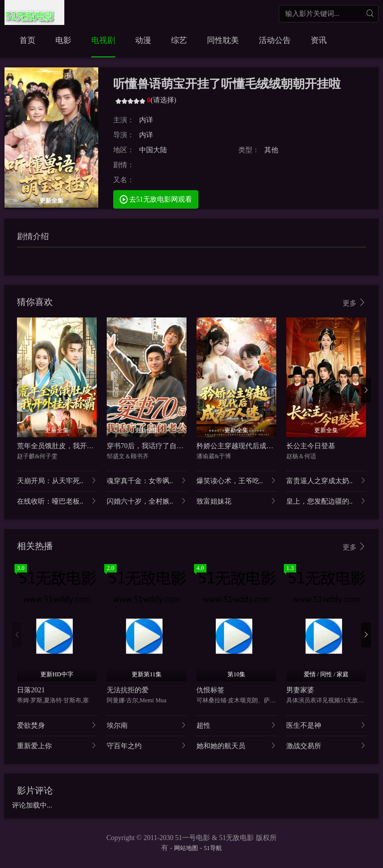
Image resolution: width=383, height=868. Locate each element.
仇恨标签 (210, 690)
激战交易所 (326, 745)
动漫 (143, 40)
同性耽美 (223, 40)
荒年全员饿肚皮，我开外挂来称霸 (69, 446)
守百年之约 (147, 745)
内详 (146, 120)
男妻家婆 (300, 690)
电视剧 (103, 40)
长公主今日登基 (311, 446)
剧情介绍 (33, 236)
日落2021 (31, 690)
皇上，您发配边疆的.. (326, 501)
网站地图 (186, 848)
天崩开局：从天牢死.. (57, 480)
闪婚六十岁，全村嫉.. (147, 501)
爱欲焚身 (57, 725)
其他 (271, 150)
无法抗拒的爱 (128, 690)
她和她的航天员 (236, 745)
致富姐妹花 (236, 501)
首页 (27, 40)
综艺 (179, 40)
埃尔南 (147, 725)
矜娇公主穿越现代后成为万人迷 (245, 446)
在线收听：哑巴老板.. (57, 501)
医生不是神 (326, 725)
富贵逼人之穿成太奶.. (326, 480)
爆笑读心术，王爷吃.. (236, 480)
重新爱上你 (57, 745)
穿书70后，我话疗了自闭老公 (152, 446)
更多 (355, 303)
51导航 (213, 848)
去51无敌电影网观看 (156, 199)
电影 (63, 40)
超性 (236, 725)
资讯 (319, 40)
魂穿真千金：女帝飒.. (147, 480)
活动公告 (275, 40)
